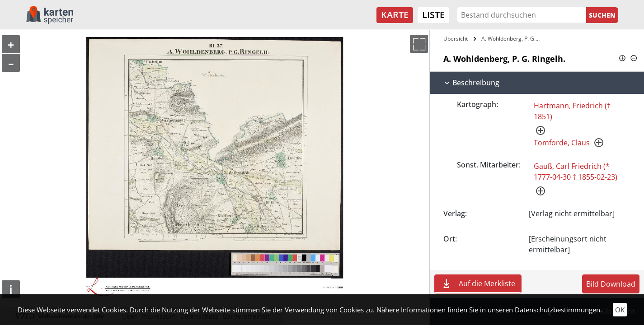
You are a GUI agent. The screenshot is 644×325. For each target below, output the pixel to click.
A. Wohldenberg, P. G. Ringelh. (512, 39)
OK (620, 310)
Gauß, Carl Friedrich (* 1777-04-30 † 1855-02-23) (576, 172)
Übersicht (456, 39)
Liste (433, 15)
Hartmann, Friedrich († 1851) (572, 111)
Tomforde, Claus (562, 143)
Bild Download (611, 284)
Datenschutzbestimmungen (557, 310)
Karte (395, 15)
